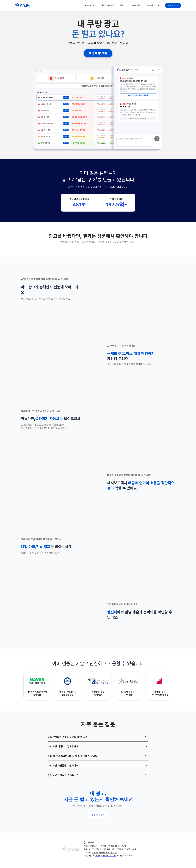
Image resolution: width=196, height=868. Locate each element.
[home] (23, 5)
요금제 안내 (136, 5)
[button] (153, 5)
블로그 (123, 5)
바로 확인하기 (173, 5)
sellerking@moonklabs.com (105, 852)
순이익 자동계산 (108, 5)
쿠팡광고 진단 (90, 5)
